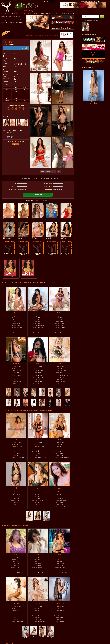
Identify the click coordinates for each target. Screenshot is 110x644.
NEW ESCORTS (28, 13)
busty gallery (10, 133)
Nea (59, 396)
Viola (17, 396)
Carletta (34, 396)
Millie (25, 406)
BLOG (73, 13)
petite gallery (10, 132)
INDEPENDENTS (50, 13)
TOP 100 (58, 13)
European (16, 69)
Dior (67, 396)
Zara (42, 396)
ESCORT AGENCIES (39, 13)
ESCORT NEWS (65, 13)
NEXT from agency (51, 172)
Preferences (95, 20)
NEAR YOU (28, 34)
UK (52, 1)
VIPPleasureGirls (18, 111)
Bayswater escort (11, 136)
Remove (85, 32)
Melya (42, 406)
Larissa (9, 406)
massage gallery (11, 135)
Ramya (25, 396)
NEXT (46, 34)
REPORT (37, 34)
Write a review (38, 194)
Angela (67, 406)
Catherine (17, 406)
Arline (50, 406)
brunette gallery (10, 131)
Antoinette (59, 406)
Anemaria (50, 396)
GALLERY (20, 13)
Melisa (9, 396)
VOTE (54, 34)
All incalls (46, 283)
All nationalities (53, 283)
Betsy (34, 406)
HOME (14, 13)
